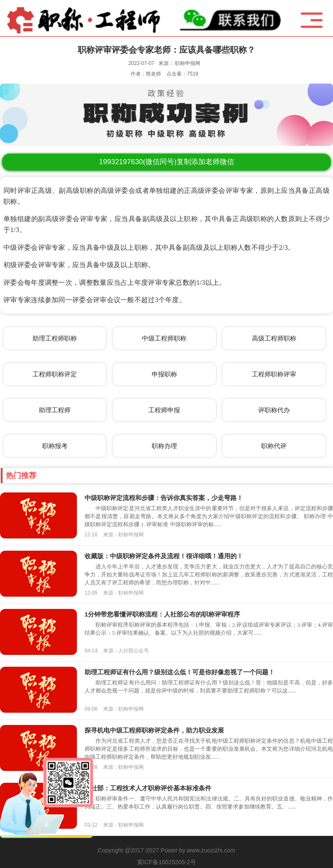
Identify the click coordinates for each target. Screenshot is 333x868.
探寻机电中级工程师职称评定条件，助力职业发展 (154, 730)
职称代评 (274, 446)
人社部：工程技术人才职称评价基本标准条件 (148, 788)
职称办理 (164, 446)
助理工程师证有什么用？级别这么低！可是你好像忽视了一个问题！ (180, 672)
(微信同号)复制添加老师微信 (166, 162)
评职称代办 (274, 410)
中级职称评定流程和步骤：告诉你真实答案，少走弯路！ (164, 498)
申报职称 (164, 374)
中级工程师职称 (164, 338)
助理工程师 (55, 410)
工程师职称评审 (274, 374)
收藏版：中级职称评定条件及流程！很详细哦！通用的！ (164, 556)
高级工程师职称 (274, 338)
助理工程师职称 (55, 338)
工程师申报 (164, 410)
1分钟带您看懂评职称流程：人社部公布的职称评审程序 (162, 614)
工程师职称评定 (55, 374)
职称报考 (55, 446)
